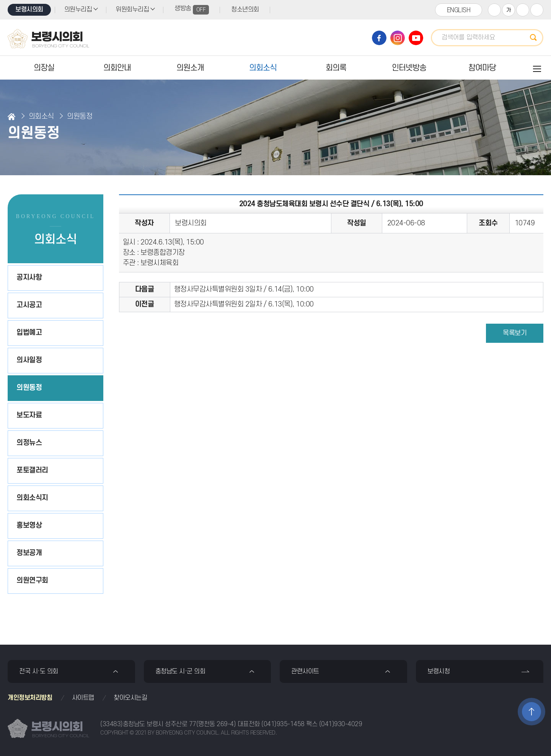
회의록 (336, 68)
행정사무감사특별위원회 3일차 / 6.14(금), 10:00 (244, 289)
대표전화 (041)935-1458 (271, 724)
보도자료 (29, 415)
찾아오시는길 (130, 698)
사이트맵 (83, 698)
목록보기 (515, 333)
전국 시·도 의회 (39, 671)
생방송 (192, 10)
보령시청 (439, 671)
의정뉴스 (29, 443)
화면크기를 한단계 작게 (523, 10)
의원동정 (29, 388)
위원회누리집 (132, 10)
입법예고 (29, 333)
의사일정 (29, 360)
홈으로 (11, 117)
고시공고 (29, 305)
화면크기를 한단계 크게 (494, 10)
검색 (536, 38)
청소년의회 (245, 10)
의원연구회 (32, 581)
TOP (531, 712)
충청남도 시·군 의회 (180, 671)
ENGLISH (459, 10)
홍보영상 (29, 525)
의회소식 (263, 68)
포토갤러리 (32, 470)
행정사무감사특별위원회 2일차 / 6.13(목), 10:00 (244, 304)
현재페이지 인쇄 (537, 10)
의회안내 (117, 68)
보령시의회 (29, 10)
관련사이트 (305, 671)
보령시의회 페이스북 (379, 38)
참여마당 (482, 68)
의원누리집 (78, 10)
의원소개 (190, 68)
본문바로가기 (0, 0)
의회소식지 (32, 498)
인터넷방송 (409, 68)
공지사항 (29, 278)
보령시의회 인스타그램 (398, 38)
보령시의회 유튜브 (416, 38)
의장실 (44, 68)
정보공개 (29, 553)
